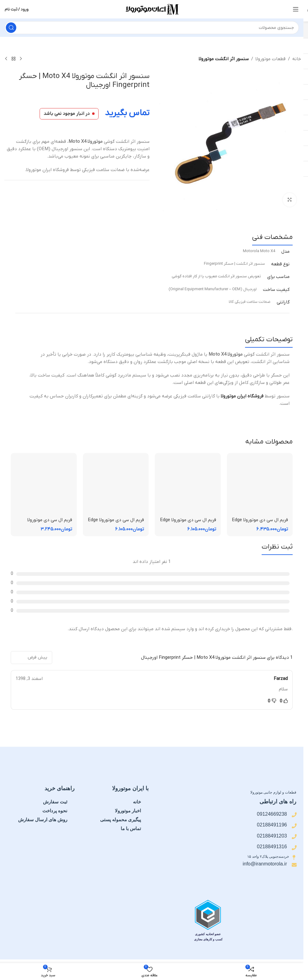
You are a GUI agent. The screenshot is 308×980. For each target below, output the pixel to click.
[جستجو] (152, 28)
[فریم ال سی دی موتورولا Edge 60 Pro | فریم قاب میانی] (260, 486)
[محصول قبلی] (21, 59)
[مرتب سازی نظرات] (31, 658)
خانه (297, 59)
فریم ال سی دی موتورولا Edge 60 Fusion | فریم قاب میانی (188, 523)
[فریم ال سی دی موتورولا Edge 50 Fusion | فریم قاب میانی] (116, 486)
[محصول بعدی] (6, 59)
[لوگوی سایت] (152, 9)
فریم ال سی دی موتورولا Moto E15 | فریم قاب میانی (45, 523)
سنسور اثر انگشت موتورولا (224, 59)
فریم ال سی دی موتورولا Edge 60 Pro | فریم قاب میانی (260, 523)
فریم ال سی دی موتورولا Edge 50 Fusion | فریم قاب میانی (116, 523)
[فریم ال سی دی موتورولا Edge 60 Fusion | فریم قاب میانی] (188, 486)
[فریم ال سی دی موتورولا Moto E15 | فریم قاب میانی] (44, 486)
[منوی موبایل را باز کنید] (296, 9)
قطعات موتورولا (271, 59)
